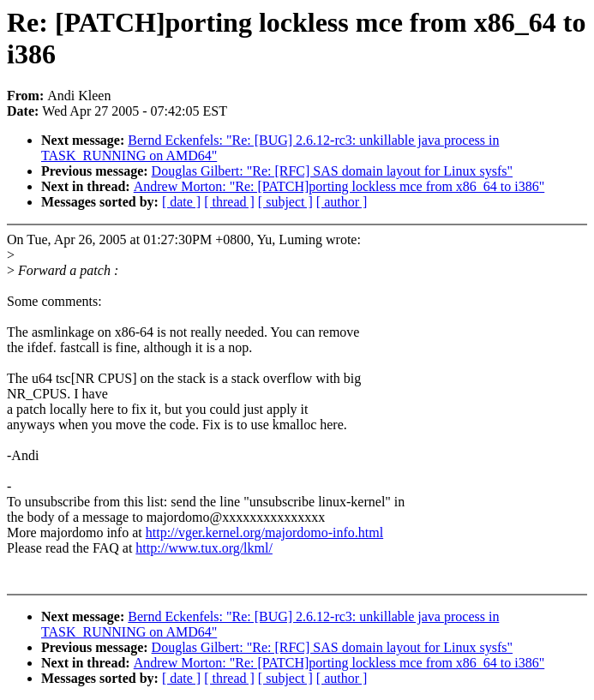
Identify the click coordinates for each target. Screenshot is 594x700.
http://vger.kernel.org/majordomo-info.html (264, 532)
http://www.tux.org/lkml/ (204, 548)
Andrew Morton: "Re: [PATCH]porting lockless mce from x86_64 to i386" (339, 186)
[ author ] (342, 202)
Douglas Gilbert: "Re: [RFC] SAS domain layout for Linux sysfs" (333, 171)
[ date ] (181, 202)
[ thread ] (229, 202)
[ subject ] (285, 202)
